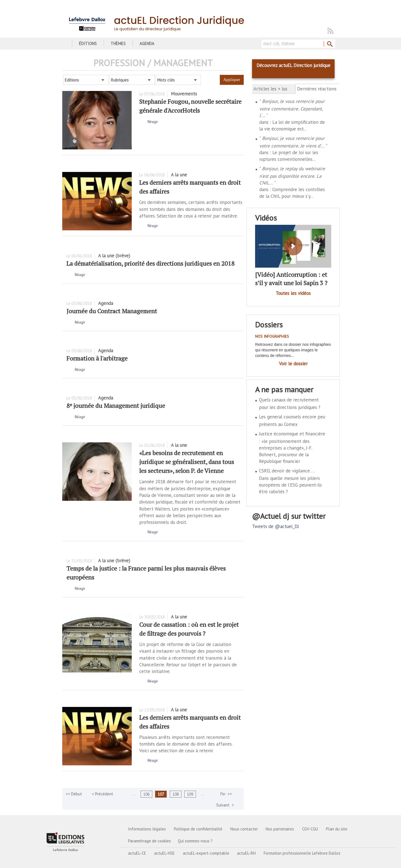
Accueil (64, 44)
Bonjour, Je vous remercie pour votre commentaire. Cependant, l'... (292, 108)
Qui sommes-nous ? (195, 841)
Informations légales (147, 829)
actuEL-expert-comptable (206, 853)
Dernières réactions (317, 89)
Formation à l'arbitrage (97, 358)
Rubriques (120, 80)
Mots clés (166, 80)
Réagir (153, 122)
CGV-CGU (310, 829)
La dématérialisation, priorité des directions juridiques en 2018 (150, 263)
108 (176, 794)
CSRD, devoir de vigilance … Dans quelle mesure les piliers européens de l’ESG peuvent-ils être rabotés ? (290, 481)
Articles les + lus (270, 89)
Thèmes (118, 44)
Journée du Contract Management (112, 311)
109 (190, 794)
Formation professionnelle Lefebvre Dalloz (302, 853)
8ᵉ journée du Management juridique (116, 405)
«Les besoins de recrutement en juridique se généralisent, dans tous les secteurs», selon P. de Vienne (187, 462)
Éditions (88, 44)
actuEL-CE (137, 853)
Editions (72, 80)
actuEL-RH (246, 853)
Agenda (147, 44)
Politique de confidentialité (198, 829)
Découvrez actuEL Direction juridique (293, 65)
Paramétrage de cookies (150, 841)
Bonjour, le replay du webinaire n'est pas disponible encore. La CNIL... (292, 176)
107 (161, 794)
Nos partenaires (280, 829)
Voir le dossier (293, 364)
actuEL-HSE (165, 853)
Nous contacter (244, 829)
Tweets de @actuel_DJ (276, 526)
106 (146, 794)
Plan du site (337, 829)
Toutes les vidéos (293, 293)
